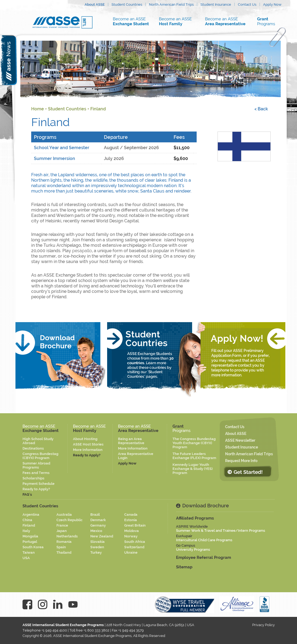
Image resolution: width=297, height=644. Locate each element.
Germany (98, 525)
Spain (61, 547)
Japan (62, 531)
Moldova (132, 531)
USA (26, 558)
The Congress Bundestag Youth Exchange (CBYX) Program (194, 443)
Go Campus (193, 547)
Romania (64, 542)
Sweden (97, 547)
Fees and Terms (36, 473)
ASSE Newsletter (240, 440)
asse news (9, 60)
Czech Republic (69, 520)
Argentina (31, 515)
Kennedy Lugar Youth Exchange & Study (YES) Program (193, 469)
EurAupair (204, 538)
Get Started (248, 472)
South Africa (135, 542)
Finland (98, 109)
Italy (26, 531)
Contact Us (247, 4)
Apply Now (272, 4)
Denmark (98, 520)
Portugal (30, 542)
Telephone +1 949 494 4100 (45, 630)
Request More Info (241, 461)
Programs (269, 21)
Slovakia (98, 542)
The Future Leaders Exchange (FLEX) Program (194, 456)
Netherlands (67, 536)
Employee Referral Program (204, 558)
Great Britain (135, 525)
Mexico (96, 531)
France (62, 525)
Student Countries (127, 4)
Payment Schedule (39, 484)
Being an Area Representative (131, 441)
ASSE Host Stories (88, 444)
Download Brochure (206, 506)
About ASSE (95, 4)
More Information (88, 450)
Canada (131, 515)
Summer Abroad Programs (36, 465)
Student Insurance (216, 4)
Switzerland (134, 547)
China (27, 520)
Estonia (131, 520)
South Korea (33, 547)
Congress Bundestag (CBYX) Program (40, 456)
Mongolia (30, 536)
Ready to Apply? (36, 489)
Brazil (95, 515)
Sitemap (184, 567)
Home (38, 109)
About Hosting (85, 439)
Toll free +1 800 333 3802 (89, 630)
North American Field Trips (171, 4)
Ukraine (131, 552)
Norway (131, 536)
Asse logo (63, 22)
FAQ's (27, 494)
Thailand (64, 552)
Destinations (33, 448)
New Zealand (102, 536)
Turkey (96, 552)
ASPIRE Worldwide (221, 528)
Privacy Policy (264, 625)
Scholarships (33, 478)
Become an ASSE (132, 21)
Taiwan (29, 552)
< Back (261, 109)
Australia (64, 515)
